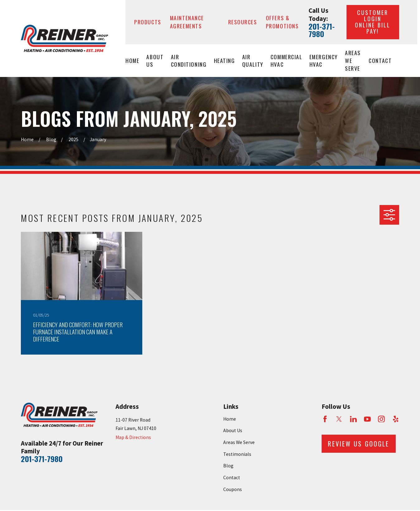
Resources (243, 22)
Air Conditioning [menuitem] (189, 61)
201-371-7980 (322, 30)
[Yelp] (396, 419)
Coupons (233, 489)
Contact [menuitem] (380, 60)
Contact (232, 478)
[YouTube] (367, 419)
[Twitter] (339, 419)
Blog (228, 466)
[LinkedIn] (353, 419)
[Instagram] (381, 419)
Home (230, 419)
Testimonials (237, 454)
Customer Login (373, 22)
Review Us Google (359, 444)
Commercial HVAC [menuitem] (286, 61)
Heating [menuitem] (224, 60)
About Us (233, 430)
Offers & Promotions (282, 22)
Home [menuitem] (132, 60)
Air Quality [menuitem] (253, 61)
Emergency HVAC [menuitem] (324, 61)
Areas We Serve (239, 442)
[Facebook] (325, 419)
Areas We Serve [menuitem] (353, 60)
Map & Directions (133, 437)
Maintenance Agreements (187, 22)
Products (148, 22)
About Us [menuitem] (155, 61)
